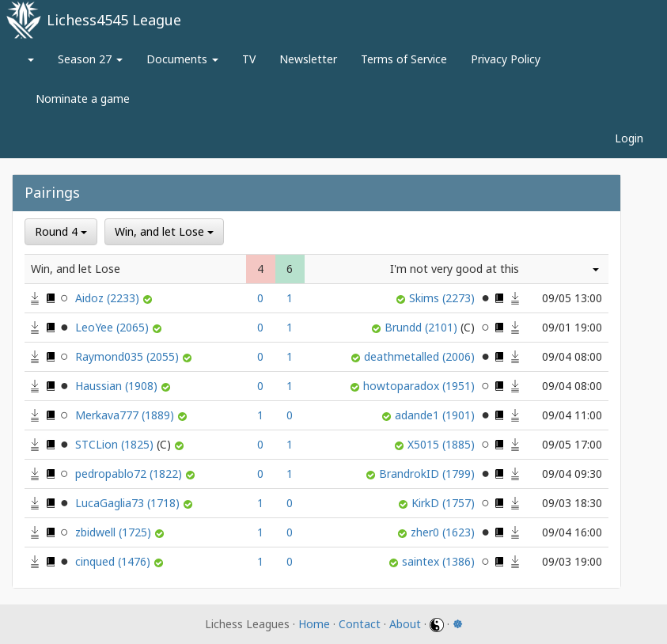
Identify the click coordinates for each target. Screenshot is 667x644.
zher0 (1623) (444, 532)
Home (314, 624)
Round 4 (61, 231)
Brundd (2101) (431, 327)
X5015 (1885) (443, 444)
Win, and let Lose (164, 231)
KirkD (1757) (445, 503)
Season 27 (90, 59)
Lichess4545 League (114, 20)
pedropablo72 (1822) (130, 474)
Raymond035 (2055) (129, 356)
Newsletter (308, 59)
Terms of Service (404, 59)
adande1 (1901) (436, 415)
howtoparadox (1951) (421, 386)
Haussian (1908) (118, 386)
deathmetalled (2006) (421, 356)
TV (249, 59)
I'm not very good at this (455, 269)
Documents (182, 59)
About (405, 624)
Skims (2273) (443, 298)
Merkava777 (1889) (126, 415)
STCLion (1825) (125, 444)
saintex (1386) (440, 561)
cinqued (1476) (114, 561)
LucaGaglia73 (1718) (129, 503)
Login (629, 138)
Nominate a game (83, 98)
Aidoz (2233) (109, 298)
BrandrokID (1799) (428, 474)
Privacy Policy (506, 59)
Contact (360, 624)
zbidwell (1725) (115, 532)
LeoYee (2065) (114, 327)
